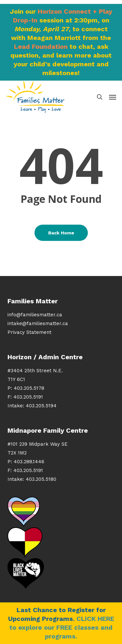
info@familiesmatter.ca (35, 315)
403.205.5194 (41, 406)
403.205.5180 (41, 479)
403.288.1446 (29, 462)
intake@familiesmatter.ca (38, 323)
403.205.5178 (29, 388)
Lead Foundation (41, 46)
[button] (113, 97)
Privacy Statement (29, 332)
